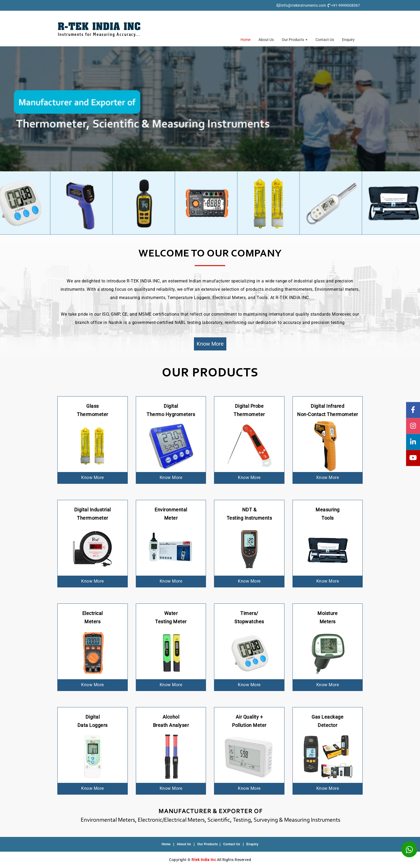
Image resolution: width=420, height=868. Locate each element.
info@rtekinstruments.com (304, 5)
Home (245, 40)
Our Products (295, 40)
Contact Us (325, 40)
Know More (210, 344)
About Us (266, 40)
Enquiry (348, 40)
